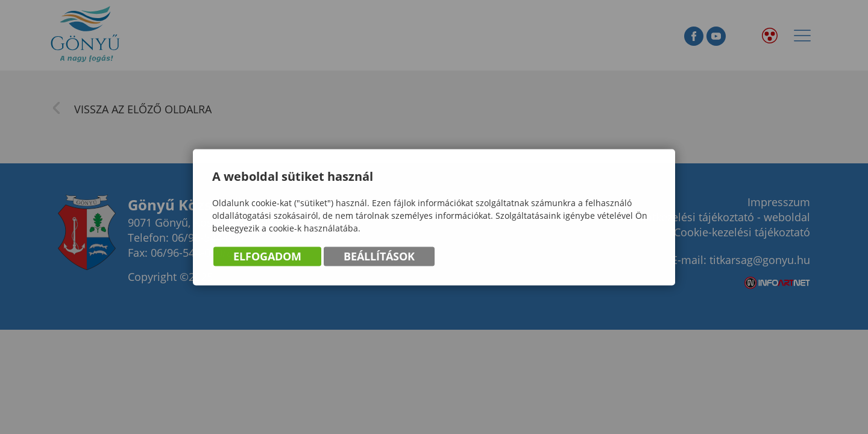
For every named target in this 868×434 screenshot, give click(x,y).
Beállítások (379, 257)
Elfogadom (267, 257)
